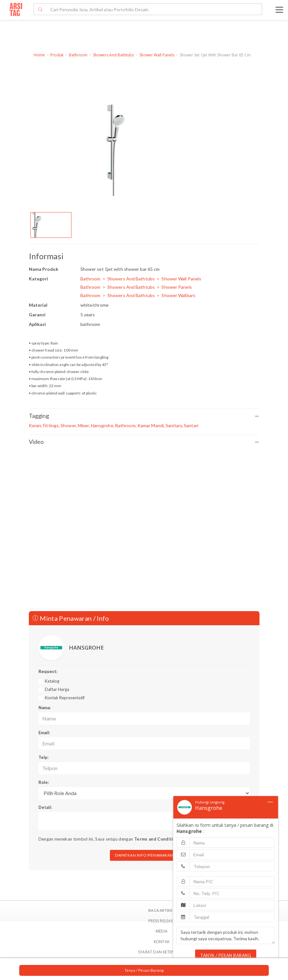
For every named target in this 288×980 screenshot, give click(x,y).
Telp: (43, 757)
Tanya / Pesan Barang (144, 970)
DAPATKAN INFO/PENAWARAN (144, 855)
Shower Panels (177, 287)
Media (162, 931)
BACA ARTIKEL (161, 910)
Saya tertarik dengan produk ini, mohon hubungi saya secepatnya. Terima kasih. (226, 935)
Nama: (45, 708)
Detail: (45, 807)
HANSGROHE (86, 648)
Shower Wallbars (178, 295)
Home (39, 55)
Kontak (162, 942)
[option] (51, 225)
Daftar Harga (57, 689)
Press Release (162, 921)
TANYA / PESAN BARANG (226, 955)
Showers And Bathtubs (113, 55)
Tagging (144, 416)
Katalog (52, 681)
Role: (44, 782)
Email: (44, 733)
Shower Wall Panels (157, 55)
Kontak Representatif (65, 698)
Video (144, 442)
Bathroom (78, 55)
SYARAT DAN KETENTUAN (162, 952)
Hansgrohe (209, 808)
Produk (57, 55)
